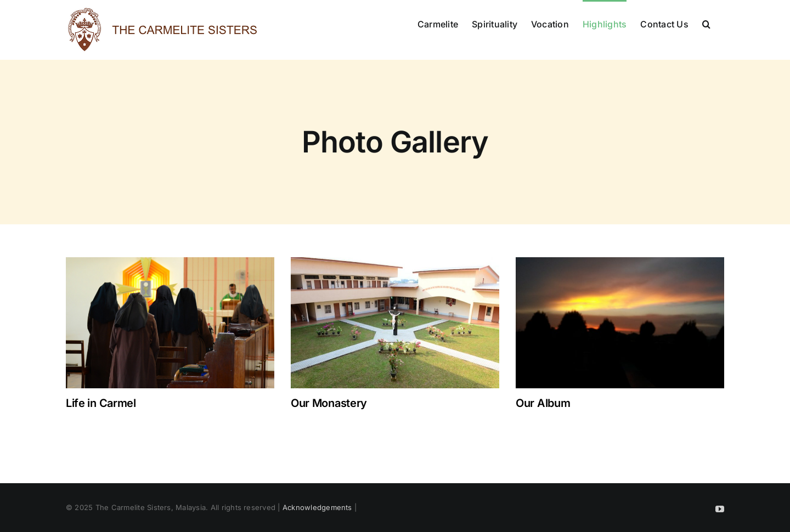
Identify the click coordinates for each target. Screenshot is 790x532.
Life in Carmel (101, 403)
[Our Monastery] (395, 323)
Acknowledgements (317, 507)
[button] (706, 23)
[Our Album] (620, 323)
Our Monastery (329, 403)
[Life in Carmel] (170, 323)
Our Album (543, 403)
